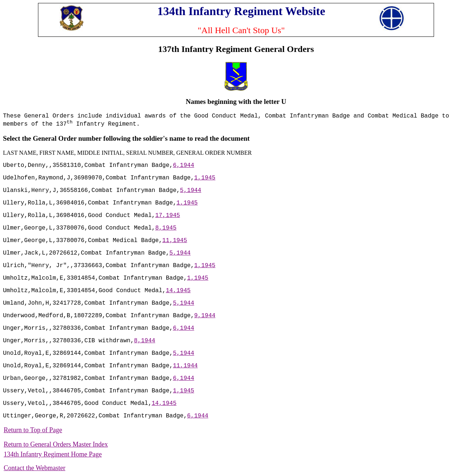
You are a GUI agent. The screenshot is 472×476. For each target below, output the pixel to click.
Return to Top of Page (33, 430)
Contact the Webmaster (34, 468)
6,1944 (184, 165)
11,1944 (185, 366)
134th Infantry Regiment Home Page (53, 454)
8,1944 (145, 341)
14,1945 (178, 291)
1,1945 (205, 178)
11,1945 (175, 241)
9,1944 (205, 316)
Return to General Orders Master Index (56, 444)
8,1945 (166, 228)
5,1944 (191, 190)
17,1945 (168, 216)
